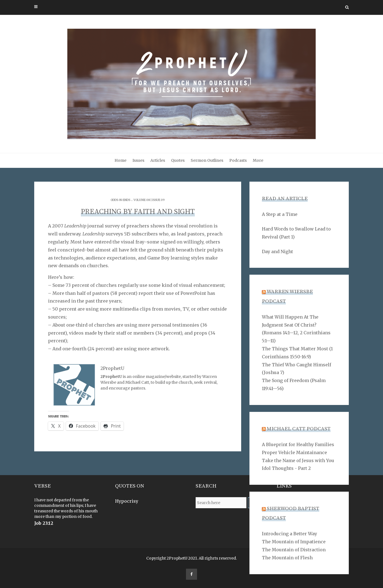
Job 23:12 (44, 523)
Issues (138, 160)
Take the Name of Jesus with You (298, 460)
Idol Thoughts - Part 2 (286, 468)
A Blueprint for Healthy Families (298, 444)
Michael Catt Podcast (299, 429)
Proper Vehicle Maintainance (294, 452)
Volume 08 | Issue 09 (149, 200)
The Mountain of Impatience (294, 542)
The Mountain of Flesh (287, 558)
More (258, 160)
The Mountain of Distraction (294, 550)
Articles (158, 160)
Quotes (178, 160)
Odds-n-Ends (120, 200)
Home (120, 160)
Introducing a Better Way (289, 534)
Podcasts (238, 160)
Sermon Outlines (207, 160)
